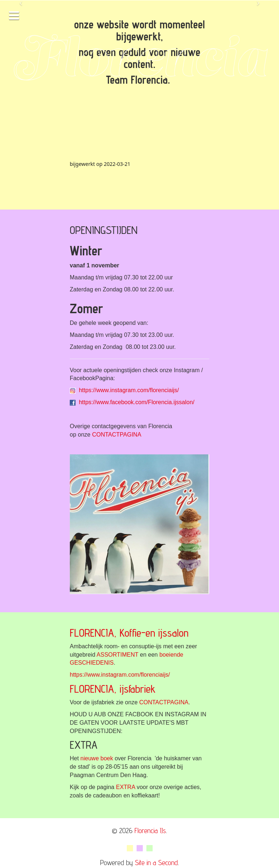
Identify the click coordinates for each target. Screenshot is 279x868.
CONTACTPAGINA (116, 435)
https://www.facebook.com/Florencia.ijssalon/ (137, 402)
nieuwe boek (97, 758)
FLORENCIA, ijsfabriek (113, 689)
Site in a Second (156, 863)
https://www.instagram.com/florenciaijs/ (129, 390)
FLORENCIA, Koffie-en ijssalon (129, 633)
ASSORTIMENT (118, 655)
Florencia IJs (150, 831)
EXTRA (125, 787)
